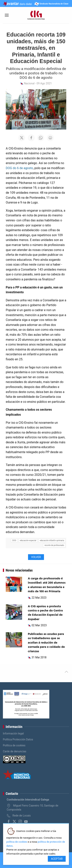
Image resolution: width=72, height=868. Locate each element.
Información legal (13, 733)
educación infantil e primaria (52, 540)
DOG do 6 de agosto (19, 168)
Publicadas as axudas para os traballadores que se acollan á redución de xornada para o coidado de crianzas (46, 643)
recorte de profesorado (54, 545)
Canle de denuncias (15, 751)
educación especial (28, 540)
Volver (36, 557)
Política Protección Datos (18, 739)
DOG (14, 540)
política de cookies (17, 842)
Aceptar (57, 859)
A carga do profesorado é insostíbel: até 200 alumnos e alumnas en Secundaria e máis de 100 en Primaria (47, 585)
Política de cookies (14, 745)
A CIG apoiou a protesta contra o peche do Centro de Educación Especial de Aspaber (45, 613)
